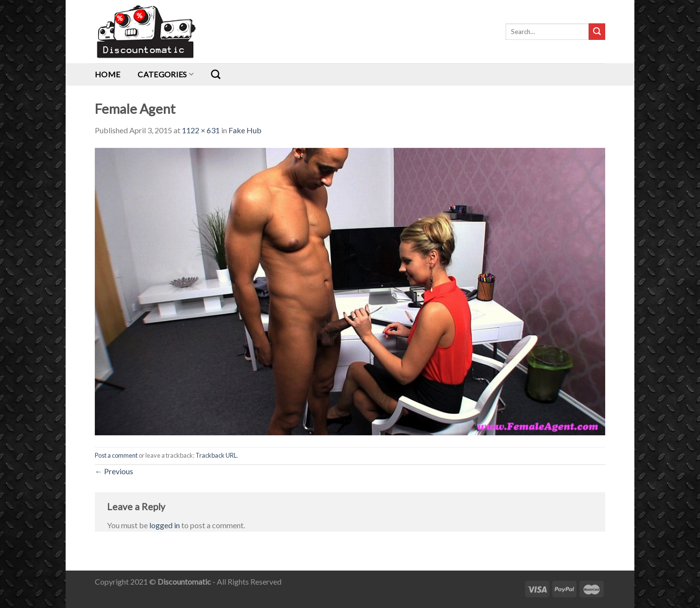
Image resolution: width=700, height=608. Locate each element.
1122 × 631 (201, 130)
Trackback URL (216, 455)
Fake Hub (245, 130)
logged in (165, 525)
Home (107, 74)
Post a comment (116, 455)
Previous (114, 471)
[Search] (216, 74)
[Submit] (597, 32)
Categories (166, 74)
